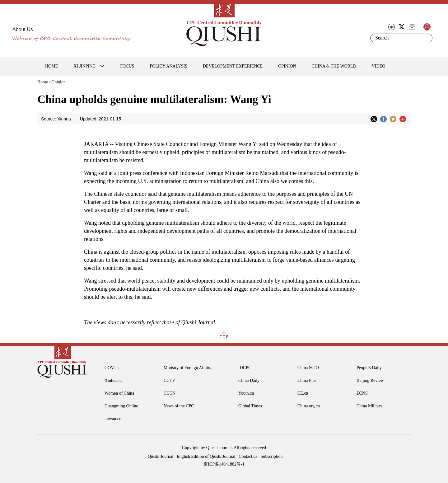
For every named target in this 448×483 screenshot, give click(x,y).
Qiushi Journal (161, 456)
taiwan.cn (113, 419)
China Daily (249, 380)
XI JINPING (84, 66)
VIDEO (379, 66)
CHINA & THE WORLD (334, 66)
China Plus (307, 380)
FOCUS (127, 66)
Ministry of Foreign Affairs (187, 368)
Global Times (250, 406)
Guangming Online (121, 406)
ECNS (362, 393)
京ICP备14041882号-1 (224, 464)
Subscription (272, 456)
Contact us (248, 456)
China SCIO (308, 368)
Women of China (119, 393)
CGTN (170, 393)
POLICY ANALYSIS (168, 66)
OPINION (287, 66)
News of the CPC (179, 406)
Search (427, 38)
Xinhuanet (114, 380)
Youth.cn (246, 393)
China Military (369, 406)
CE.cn (303, 393)
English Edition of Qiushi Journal (206, 456)
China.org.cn (309, 406)
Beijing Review (370, 380)
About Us (23, 29)
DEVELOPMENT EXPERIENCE (233, 66)
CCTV (169, 380)
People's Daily (369, 368)
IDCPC (245, 368)
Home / (44, 82)
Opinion (58, 82)
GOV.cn (112, 368)
